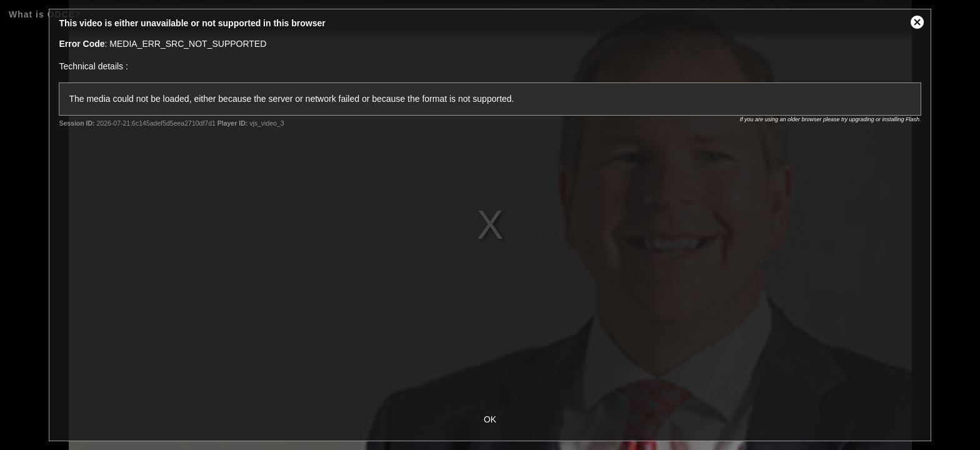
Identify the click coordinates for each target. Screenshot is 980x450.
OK (490, 419)
